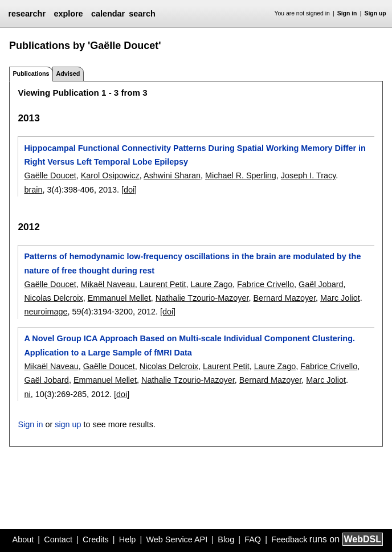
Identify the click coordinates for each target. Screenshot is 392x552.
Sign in (347, 13)
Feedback (289, 539)
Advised (68, 73)
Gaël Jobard (321, 284)
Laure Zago (211, 284)
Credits (96, 539)
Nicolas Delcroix (53, 298)
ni (27, 394)
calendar (108, 14)
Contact (58, 539)
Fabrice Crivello (266, 284)
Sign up (375, 13)
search (142, 14)
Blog (226, 539)
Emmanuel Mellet (119, 298)
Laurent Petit (163, 284)
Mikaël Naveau (108, 284)
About (23, 539)
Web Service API (177, 539)
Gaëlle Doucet (50, 175)
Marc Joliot (340, 298)
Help (128, 539)
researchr (27, 14)
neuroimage (46, 312)
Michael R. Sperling (241, 175)
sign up (68, 424)
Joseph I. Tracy (309, 175)
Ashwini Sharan (172, 175)
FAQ (253, 539)
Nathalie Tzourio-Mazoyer (202, 298)
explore (68, 14)
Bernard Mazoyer (285, 298)
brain (33, 190)
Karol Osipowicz (110, 175)
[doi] (129, 190)
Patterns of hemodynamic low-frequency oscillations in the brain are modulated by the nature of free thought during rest (192, 263)
